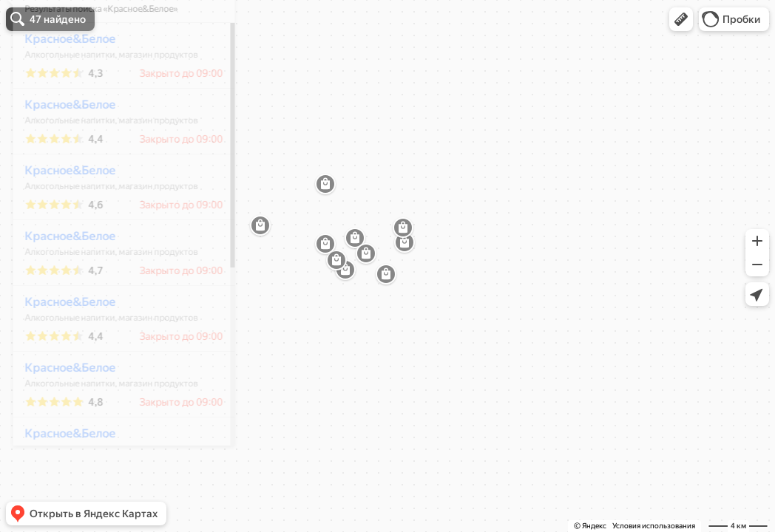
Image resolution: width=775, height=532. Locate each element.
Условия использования (654, 526)
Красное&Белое (60, 82)
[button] (681, 19)
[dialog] (114, 264)
